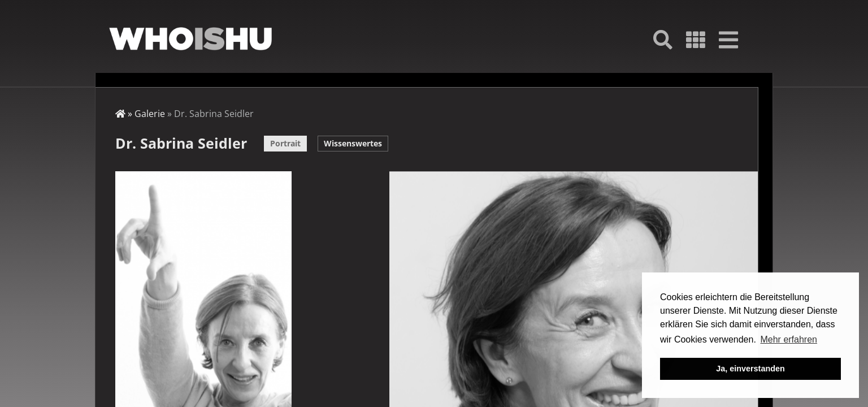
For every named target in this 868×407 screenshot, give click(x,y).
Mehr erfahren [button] (789, 339)
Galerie (150, 114)
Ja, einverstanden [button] (750, 369)
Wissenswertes (353, 143)
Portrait (285, 143)
